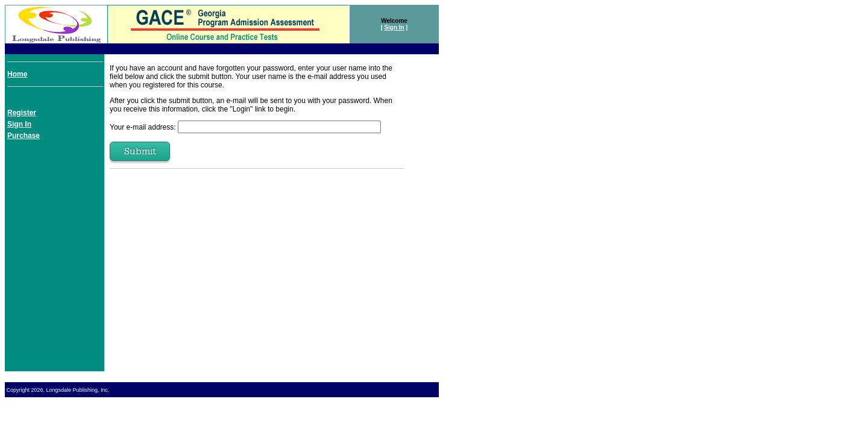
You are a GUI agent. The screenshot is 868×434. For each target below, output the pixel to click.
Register (22, 113)
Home (17, 74)
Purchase (24, 136)
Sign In (394, 27)
